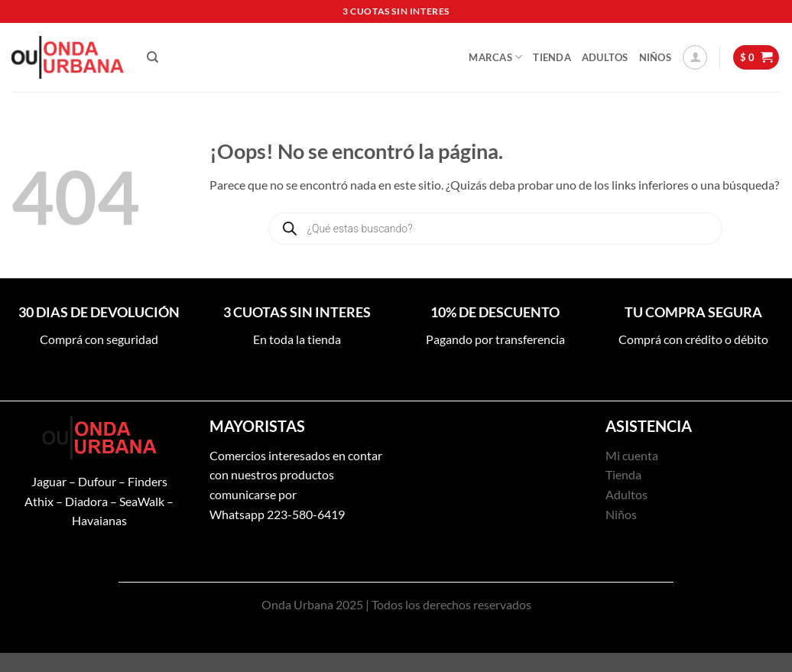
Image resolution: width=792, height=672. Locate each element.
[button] (695, 57)
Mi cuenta (632, 455)
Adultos (605, 57)
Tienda (552, 57)
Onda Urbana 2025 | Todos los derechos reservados (396, 604)
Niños (655, 57)
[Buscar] (153, 57)
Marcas (495, 57)
